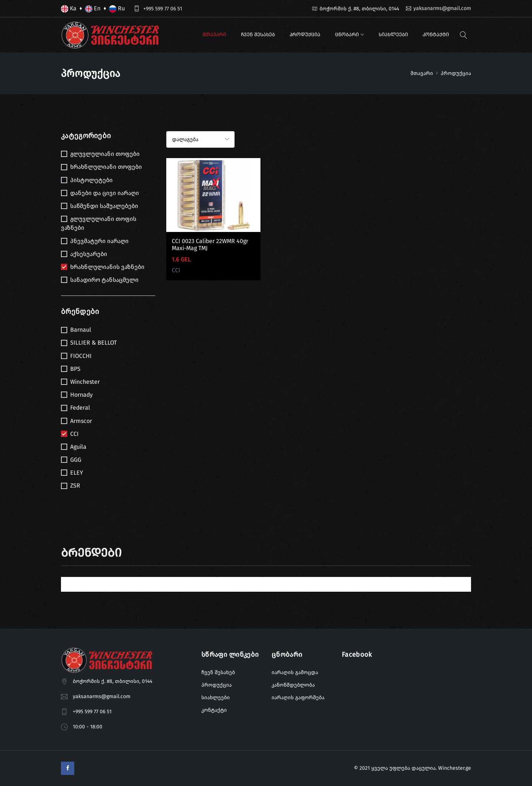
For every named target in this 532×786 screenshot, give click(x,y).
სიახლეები (393, 35)
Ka (69, 9)
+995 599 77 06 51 (163, 9)
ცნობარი (347, 35)
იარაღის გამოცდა (295, 672)
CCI (176, 270)
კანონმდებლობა (293, 685)
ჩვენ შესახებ (258, 35)
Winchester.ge (455, 768)
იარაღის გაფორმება (298, 698)
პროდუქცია (305, 35)
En (93, 9)
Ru (117, 9)
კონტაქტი (436, 35)
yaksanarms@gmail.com (442, 8)
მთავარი (214, 35)
